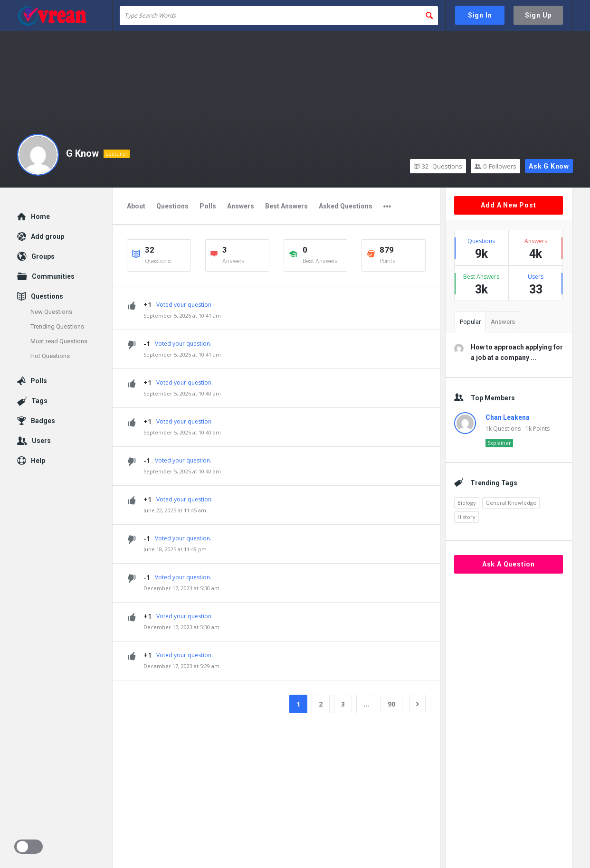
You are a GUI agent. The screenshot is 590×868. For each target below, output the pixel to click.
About (136, 206)
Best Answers (286, 206)
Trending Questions (57, 326)
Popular (470, 322)
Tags (39, 401)
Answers (241, 206)
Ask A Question (509, 564)
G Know (82, 153)
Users (41, 441)
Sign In (480, 15)
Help (38, 461)
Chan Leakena (508, 417)
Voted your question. (185, 305)
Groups (43, 256)
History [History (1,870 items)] (466, 517)
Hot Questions (50, 356)
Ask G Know (549, 166)
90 (391, 704)
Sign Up (538, 15)
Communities (53, 276)
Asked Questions (346, 206)
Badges (43, 421)
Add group (48, 236)
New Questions (51, 312)
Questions (438, 166)
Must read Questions (59, 341)
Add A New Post (508, 205)
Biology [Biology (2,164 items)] (467, 503)
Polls (208, 206)
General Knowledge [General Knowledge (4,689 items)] (511, 503)
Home (40, 217)
